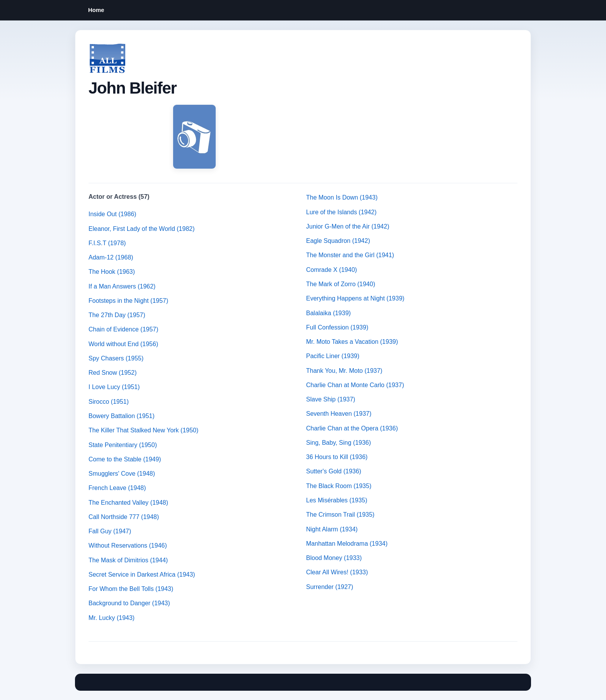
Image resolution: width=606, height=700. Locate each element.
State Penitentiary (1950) (123, 445)
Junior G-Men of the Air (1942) (348, 226)
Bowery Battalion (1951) (122, 416)
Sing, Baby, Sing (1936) (339, 443)
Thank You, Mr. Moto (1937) (344, 371)
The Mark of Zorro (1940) (341, 284)
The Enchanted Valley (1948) (128, 503)
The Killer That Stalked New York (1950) (143, 430)
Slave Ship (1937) (331, 399)
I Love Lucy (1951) (114, 387)
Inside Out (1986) (112, 214)
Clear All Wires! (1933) (337, 572)
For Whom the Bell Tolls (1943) (131, 589)
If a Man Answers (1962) (122, 286)
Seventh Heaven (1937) (339, 414)
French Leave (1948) (117, 488)
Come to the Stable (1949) (125, 459)
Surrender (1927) (330, 587)
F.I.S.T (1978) (107, 243)
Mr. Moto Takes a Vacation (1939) (352, 342)
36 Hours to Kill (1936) (337, 457)
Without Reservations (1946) (128, 545)
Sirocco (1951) (109, 402)
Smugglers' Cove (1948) (122, 474)
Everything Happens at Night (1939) (355, 298)
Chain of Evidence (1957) (123, 329)
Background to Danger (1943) (129, 603)
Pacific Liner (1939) (333, 356)
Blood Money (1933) (334, 558)
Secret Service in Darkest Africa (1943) (142, 575)
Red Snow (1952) (113, 373)
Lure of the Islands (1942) (341, 212)
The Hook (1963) (112, 272)
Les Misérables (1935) (337, 500)
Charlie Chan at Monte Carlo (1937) (355, 385)
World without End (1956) (123, 344)
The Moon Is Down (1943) (342, 197)
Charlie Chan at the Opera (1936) (352, 428)
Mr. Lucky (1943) (111, 618)
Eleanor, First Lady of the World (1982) (142, 229)
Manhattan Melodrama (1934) (347, 544)
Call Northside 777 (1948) (124, 517)
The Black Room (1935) (339, 486)
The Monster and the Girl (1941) (350, 255)
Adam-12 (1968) (111, 257)
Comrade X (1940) (332, 270)
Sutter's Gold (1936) (334, 471)
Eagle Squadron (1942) (338, 241)
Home (96, 10)
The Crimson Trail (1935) (340, 515)
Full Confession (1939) (337, 327)
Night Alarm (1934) (332, 529)
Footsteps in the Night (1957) (128, 301)
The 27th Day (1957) (117, 315)
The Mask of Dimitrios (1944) (128, 560)
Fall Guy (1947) (110, 531)
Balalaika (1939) (329, 313)
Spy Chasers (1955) (116, 358)
